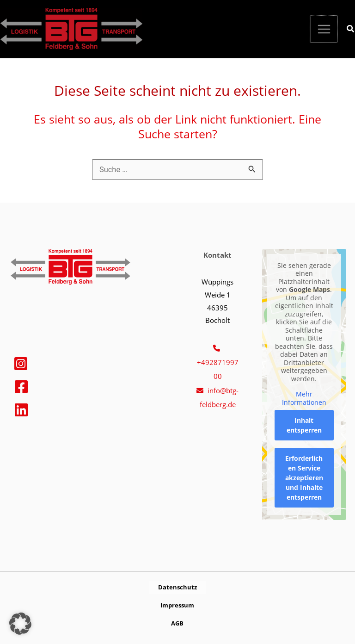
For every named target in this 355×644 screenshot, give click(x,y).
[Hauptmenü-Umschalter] (324, 29)
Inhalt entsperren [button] (304, 425)
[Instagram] (21, 364)
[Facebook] (21, 387)
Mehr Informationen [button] (304, 398)
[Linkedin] (21, 410)
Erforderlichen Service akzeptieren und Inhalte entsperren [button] (304, 478)
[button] (351, 30)
